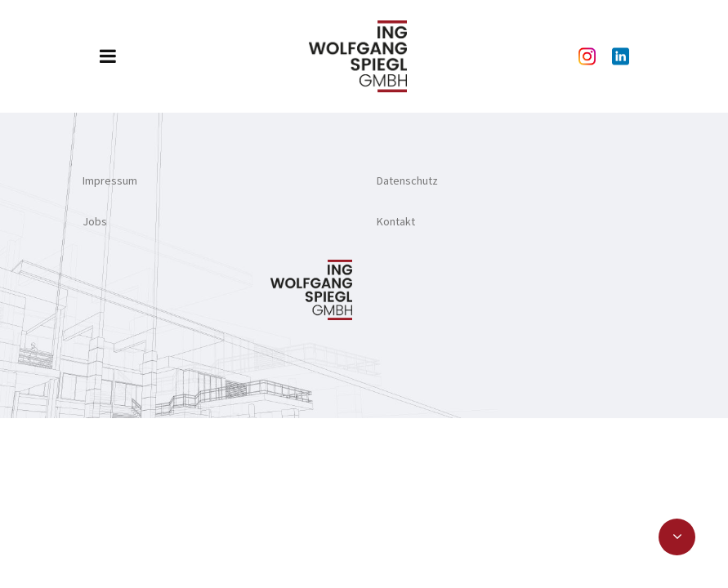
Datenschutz (407, 180)
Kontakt (396, 221)
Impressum (110, 180)
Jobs (95, 221)
